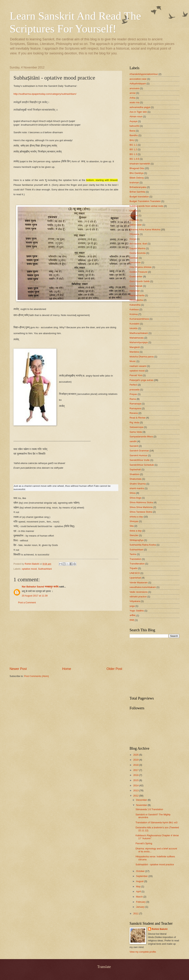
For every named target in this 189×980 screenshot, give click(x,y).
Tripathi (133, 568)
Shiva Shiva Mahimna (141, 507)
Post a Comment (27, 602)
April (139, 891)
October (141, 871)
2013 (136, 790)
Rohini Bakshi (160, 929)
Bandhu (134, 135)
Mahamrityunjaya (139, 342)
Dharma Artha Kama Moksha (145, 230)
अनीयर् (133, 615)
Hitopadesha (136, 300)
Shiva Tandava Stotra (141, 512)
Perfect (133, 385)
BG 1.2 (133, 149)
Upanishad (135, 578)
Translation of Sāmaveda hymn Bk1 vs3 (156, 822)
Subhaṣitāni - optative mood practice (155, 864)
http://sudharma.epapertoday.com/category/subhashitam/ (45, 94)
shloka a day (136, 517)
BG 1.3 (133, 154)
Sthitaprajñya (136, 540)
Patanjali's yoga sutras (141, 380)
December (142, 800)
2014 (136, 785)
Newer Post (18, 669)
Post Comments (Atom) (37, 676)
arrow (133, 93)
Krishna (134, 314)
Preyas (133, 394)
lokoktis (134, 328)
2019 (136, 760)
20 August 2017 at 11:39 (35, 596)
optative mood (29, 569)
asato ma (134, 102)
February (141, 902)
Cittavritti (134, 220)
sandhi (133, 441)
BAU (132, 140)
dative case (136, 225)
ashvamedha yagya (140, 107)
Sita (132, 526)
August (140, 881)
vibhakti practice (138, 597)
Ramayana (135, 408)
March (140, 897)
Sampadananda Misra (141, 437)
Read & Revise (138, 418)
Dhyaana (134, 234)
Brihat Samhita (137, 192)
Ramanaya (135, 404)
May (139, 886)
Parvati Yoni (136, 375)
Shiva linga (135, 498)
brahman (134, 183)
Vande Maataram (139, 583)
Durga (133, 239)
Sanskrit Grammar (139, 451)
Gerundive (135, 262)
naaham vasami (138, 366)
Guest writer (136, 276)
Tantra (133, 554)
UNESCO (135, 573)
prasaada (135, 390)
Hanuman (135, 291)
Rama (133, 399)
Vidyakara (135, 601)
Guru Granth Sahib (140, 281)
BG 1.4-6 (134, 159)
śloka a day (136, 531)
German (134, 258)
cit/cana (134, 215)
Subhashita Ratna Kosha (143, 545)
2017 (136, 770)
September (142, 876)
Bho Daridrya (136, 173)
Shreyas (134, 521)
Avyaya (133, 121)
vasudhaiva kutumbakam (143, 587)
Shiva (133, 493)
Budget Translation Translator (145, 201)
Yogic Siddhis (137, 611)
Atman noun (136, 116)
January (141, 907)
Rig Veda (134, 422)
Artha (132, 98)
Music (133, 361)
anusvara (134, 88)
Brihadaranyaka (138, 187)
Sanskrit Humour (138, 455)
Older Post (114, 669)
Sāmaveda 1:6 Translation (149, 809)
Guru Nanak (136, 286)
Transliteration (137, 564)
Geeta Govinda (138, 253)
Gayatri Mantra (137, 248)
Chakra (133, 211)
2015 (136, 780)
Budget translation (139, 197)
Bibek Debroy (137, 178)
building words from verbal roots (146, 206)
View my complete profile (143, 952)
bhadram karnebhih (140, 164)
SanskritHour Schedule (142, 465)
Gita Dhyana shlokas (141, 267)
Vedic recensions (139, 592)
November (142, 805)
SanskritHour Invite (140, 460)
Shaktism (134, 474)
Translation (135, 559)
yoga (132, 606)
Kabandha (135, 305)
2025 (136, 755)
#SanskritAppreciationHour (144, 74)
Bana (132, 131)
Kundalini (134, 324)
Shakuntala (135, 479)
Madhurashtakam (139, 333)
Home (67, 669)
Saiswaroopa (136, 427)
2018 (136, 765)
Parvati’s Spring (144, 843)
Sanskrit (134, 446)
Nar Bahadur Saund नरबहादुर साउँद (40, 587)
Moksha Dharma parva (142, 357)
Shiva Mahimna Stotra (141, 502)
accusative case (138, 79)
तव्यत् (132, 620)
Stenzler (134, 535)
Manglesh (135, 347)
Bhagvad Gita (137, 168)
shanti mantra (137, 488)
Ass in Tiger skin (138, 112)
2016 (136, 775)
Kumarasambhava (139, 319)
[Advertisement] (66, 639)
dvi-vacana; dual (138, 244)
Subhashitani (45, 569)
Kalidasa (134, 309)
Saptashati (135, 469)
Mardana (134, 352)
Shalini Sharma (138, 484)
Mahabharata (137, 338)
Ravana (134, 413)
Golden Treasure (138, 272)
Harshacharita (137, 295)
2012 (136, 796)
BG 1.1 (133, 145)
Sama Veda (136, 432)
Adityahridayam (138, 84)
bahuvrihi (134, 126)
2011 (136, 913)
